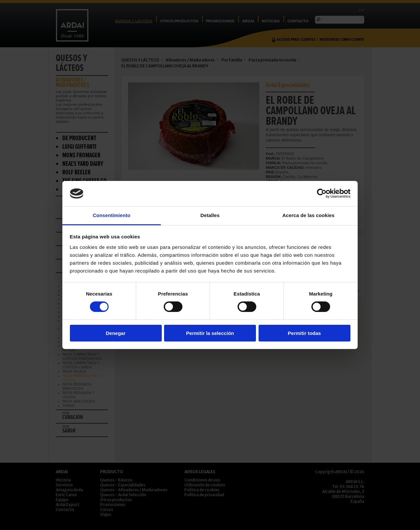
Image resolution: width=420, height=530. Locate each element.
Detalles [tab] (210, 215)
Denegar (115, 333)
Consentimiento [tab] (112, 215)
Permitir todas (304, 333)
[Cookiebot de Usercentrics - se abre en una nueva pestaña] (322, 193)
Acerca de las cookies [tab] (309, 215)
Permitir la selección (210, 333)
